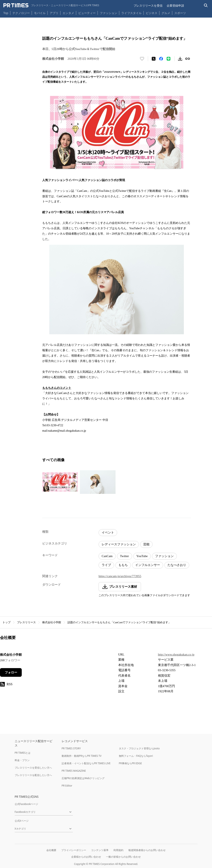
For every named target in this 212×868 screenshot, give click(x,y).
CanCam (107, 556)
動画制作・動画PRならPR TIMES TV (82, 756)
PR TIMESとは (23, 753)
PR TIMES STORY (71, 748)
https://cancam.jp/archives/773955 (120, 576)
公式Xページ (22, 821)
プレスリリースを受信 (148, 5)
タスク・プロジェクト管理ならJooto (139, 748)
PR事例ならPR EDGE (130, 763)
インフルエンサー (148, 565)
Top (6, 13)
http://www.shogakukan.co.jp (176, 654)
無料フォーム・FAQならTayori (136, 756)
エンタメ (68, 13)
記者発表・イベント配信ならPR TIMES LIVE (86, 763)
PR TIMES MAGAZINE (74, 771)
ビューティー (87, 13)
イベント (108, 533)
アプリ (54, 13)
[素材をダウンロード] (180, 59)
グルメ (166, 13)
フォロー (11, 672)
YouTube (142, 556)
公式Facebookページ (26, 804)
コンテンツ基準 (100, 850)
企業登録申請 (175, 5)
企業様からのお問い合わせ (86, 857)
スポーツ (180, 13)
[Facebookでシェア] (161, 59)
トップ (7, 622)
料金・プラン (22, 760)
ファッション (108, 13)
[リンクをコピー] (188, 59)
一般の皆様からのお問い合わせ (123, 857)
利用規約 (118, 850)
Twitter (125, 556)
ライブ (106, 565)
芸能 (146, 544)
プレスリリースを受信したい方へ (33, 768)
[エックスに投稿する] (154, 59)
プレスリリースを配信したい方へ (33, 775)
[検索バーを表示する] (206, 5)
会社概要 (51, 850)
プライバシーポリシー (74, 850)
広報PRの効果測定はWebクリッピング (83, 778)
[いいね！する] (142, 59)
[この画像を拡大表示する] (60, 482)
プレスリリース (26, 622)
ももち (123, 565)
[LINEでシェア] (169, 59)
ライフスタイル (131, 13)
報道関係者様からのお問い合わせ (147, 850)
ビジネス (152, 13)
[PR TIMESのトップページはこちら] (51, 5)
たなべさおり (177, 565)
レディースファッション (119, 544)
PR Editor (67, 786)
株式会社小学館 (52, 622)
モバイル (40, 13)
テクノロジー (21, 13)
